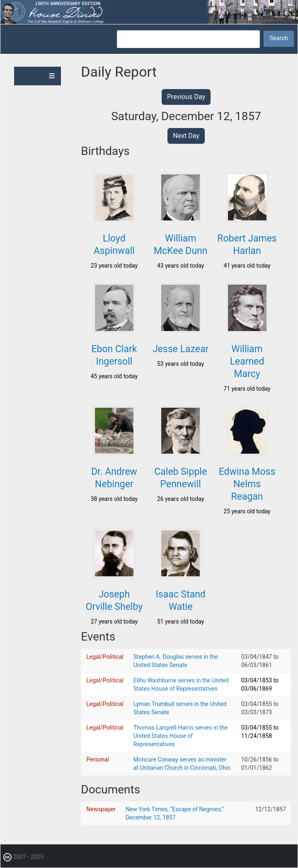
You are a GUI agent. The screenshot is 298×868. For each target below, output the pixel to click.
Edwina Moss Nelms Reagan (247, 484)
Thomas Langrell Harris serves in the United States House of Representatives (181, 736)
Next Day (186, 136)
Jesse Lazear (180, 349)
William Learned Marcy (247, 361)
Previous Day (186, 97)
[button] (114, 220)
